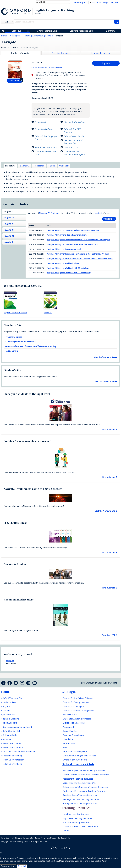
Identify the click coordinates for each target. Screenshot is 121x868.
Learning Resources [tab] (101, 53)
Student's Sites (9, 702)
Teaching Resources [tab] (61, 53)
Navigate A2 (9, 218)
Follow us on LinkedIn (12, 764)
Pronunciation (69, 743)
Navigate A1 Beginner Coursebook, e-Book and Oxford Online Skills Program (78, 254)
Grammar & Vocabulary (74, 735)
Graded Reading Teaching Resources (80, 783)
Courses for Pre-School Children (78, 698)
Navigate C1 (9, 242)
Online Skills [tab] (64, 166)
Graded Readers (70, 731)
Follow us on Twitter (12, 743)
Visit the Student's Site (105, 382)
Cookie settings (8, 866)
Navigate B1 (9, 224)
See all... (66, 831)
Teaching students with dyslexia (21, 342)
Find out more (109, 430)
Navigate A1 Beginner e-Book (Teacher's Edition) (67, 235)
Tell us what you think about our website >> (100, 683)
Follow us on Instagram (13, 760)
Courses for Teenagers (74, 706)
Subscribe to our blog (12, 756)
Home (5, 692)
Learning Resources (76, 808)
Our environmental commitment (17, 727)
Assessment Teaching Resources (78, 779)
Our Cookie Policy (64, 838)
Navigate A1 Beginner (49, 213)
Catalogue (16, 31)
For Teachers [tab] (39, 166)
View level (108, 219)
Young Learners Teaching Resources (80, 803)
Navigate (99, 213)
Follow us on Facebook (13, 748)
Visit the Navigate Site (105, 511)
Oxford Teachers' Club (47, 31)
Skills (65, 748)
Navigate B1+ (9, 230)
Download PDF (109, 635)
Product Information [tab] (21, 53)
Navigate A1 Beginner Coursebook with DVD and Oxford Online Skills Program (79, 240)
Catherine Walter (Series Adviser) (47, 67)
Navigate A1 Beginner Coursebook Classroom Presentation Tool (73, 230)
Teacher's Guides (14, 337)
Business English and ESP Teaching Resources (84, 771)
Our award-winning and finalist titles (80, 756)
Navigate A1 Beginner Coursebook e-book (64, 249)
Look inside (14, 81)
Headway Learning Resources (77, 814)
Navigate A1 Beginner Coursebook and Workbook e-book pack (72, 244)
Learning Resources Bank (82, 31)
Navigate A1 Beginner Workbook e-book (63, 263)
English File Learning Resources (77, 818)
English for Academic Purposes (77, 719)
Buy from (110, 31)
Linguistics (68, 739)
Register (115, 2)
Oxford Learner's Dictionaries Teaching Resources (86, 775)
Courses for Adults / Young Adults (78, 710)
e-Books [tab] (52, 166)
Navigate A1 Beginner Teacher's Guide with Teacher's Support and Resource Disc (80, 259)
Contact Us (5, 838)
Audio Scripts (12, 351)
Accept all (22, 866)
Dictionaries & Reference (74, 723)
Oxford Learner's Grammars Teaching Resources (85, 787)
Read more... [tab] (24, 166)
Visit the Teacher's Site (105, 357)
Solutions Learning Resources (77, 822)
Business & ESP (70, 715)
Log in (106, 2)
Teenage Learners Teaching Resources (81, 799)
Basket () (95, 2)
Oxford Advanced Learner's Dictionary (80, 827)
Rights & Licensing (11, 719)
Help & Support (10, 723)
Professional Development (75, 752)
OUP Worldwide (10, 735)
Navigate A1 (9, 212)
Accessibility (29, 838)
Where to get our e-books (75, 760)
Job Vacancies (9, 715)
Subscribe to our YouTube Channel (19, 752)
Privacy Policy (40, 838)
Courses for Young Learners (76, 702)
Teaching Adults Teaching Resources (80, 795)
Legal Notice (51, 838)
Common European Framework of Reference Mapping (31, 346)
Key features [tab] (10, 166)
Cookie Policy (101, 861)
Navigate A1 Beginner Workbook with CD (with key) (68, 268)
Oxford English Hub (11, 731)
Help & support (80, 2)
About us (7, 739)
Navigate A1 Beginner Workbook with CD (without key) (69, 273)
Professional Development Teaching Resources (85, 791)
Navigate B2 (9, 236)
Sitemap (6, 710)
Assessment (68, 727)
